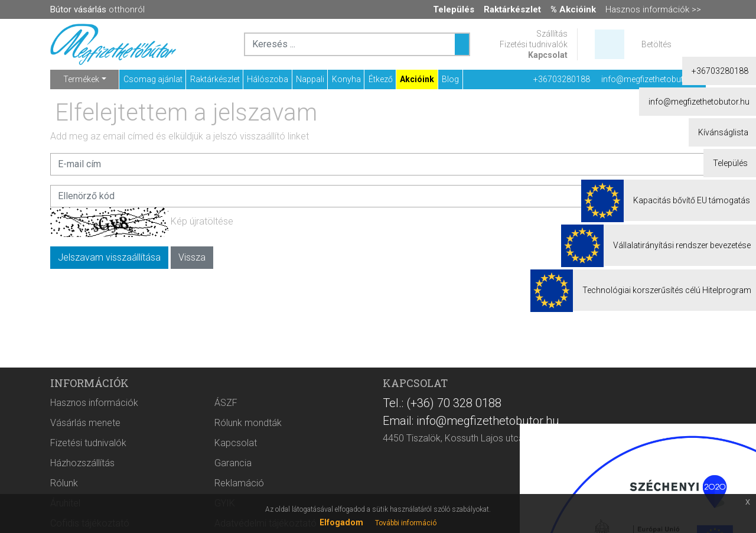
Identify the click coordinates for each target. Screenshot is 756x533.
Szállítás (552, 34)
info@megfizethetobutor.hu (652, 79)
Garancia (233, 463)
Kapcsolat (548, 55)
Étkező (381, 79)
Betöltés (656, 44)
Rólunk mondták (248, 423)
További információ (406, 523)
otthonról (97, 9)
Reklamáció (239, 483)
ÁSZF (226, 403)
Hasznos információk (94, 403)
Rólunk (64, 483)
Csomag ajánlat (153, 79)
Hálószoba (268, 79)
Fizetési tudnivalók (534, 44)
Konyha (346, 79)
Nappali (310, 79)
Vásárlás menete (85, 423)
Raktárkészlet (215, 79)
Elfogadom (341, 522)
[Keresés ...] (462, 44)
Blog (450, 79)
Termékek (81, 79)
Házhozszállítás (82, 463)
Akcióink (417, 79)
